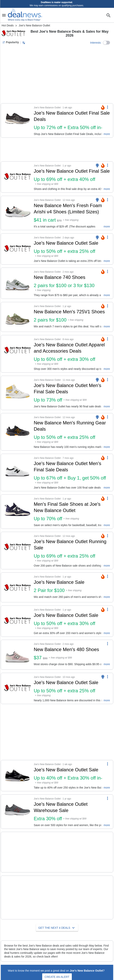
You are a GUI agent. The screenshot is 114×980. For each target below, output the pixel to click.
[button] (107, 43)
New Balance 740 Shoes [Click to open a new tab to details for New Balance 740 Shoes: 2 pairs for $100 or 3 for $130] (60, 277)
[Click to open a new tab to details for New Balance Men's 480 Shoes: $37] (17, 655)
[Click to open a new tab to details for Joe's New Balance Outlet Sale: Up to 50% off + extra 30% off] (17, 621)
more (107, 134)
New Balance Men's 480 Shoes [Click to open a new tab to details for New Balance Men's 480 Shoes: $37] (66, 649)
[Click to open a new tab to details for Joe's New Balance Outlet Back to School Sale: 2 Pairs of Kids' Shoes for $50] (17, 888)
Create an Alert (57, 964)
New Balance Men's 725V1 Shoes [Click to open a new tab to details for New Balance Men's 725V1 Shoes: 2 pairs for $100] (69, 312)
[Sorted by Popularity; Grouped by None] (11, 42)
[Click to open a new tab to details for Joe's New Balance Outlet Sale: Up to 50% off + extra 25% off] (17, 249)
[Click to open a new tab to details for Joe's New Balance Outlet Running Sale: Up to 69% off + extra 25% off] (17, 551)
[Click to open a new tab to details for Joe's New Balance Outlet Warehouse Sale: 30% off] (17, 812)
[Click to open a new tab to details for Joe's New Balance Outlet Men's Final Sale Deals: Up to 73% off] (17, 393)
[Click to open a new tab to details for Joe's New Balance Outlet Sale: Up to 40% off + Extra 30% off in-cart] (17, 776)
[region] (57, 75)
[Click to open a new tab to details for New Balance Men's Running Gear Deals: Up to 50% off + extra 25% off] (17, 432)
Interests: (96, 43)
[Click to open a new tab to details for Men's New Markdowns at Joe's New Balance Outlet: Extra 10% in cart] (17, 849)
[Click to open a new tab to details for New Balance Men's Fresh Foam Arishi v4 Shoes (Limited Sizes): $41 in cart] (17, 213)
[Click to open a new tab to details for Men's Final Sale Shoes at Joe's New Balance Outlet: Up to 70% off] (17, 512)
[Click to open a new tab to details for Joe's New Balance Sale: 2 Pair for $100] (17, 587)
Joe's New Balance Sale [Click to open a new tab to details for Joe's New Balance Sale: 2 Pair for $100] (59, 582)
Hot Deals (8, 25)
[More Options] (108, 107)
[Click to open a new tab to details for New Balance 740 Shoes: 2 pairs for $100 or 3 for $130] (17, 283)
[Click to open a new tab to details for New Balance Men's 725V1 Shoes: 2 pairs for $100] (17, 317)
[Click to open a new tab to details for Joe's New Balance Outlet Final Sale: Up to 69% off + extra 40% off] (17, 177)
